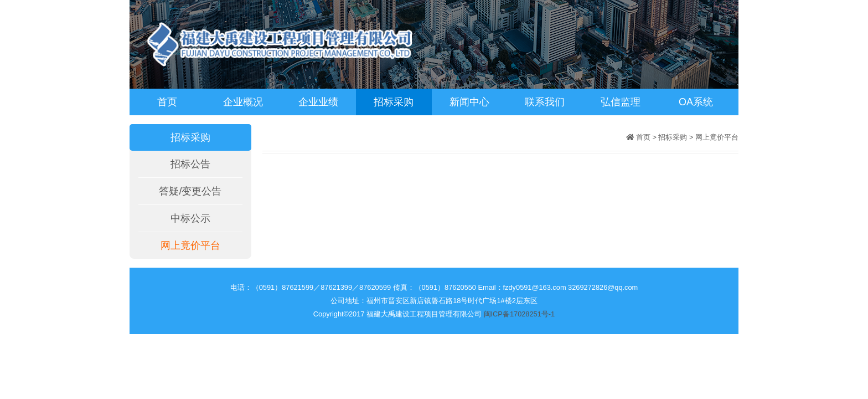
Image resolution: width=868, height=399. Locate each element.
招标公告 (190, 164)
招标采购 (394, 102)
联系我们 (545, 102)
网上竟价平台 (190, 245)
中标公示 (190, 218)
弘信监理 (621, 102)
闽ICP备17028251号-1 (520, 314)
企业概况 (243, 102)
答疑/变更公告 (190, 191)
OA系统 (696, 102)
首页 (167, 102)
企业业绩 (318, 102)
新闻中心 (469, 102)
